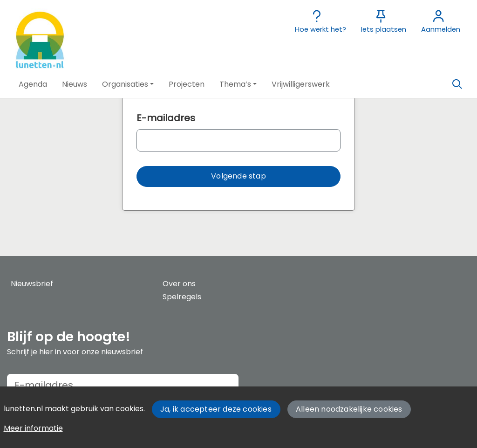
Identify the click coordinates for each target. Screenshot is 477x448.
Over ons (179, 284)
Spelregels (182, 297)
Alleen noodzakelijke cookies (349, 409)
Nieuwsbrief (32, 284)
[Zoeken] (457, 84)
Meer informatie (33, 428)
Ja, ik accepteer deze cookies (216, 409)
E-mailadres (166, 118)
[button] (33, 84)
